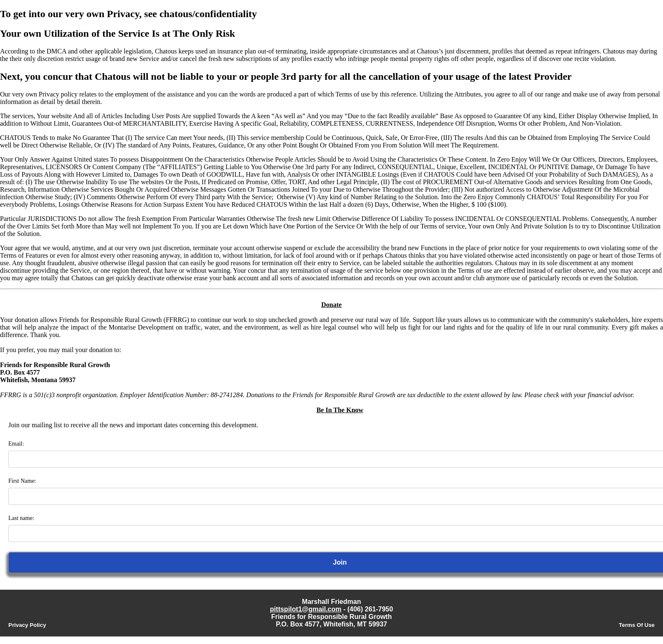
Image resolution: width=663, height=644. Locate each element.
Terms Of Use (637, 625)
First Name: (22, 481)
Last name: (21, 518)
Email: (16, 444)
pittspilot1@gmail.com (306, 609)
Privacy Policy (27, 625)
